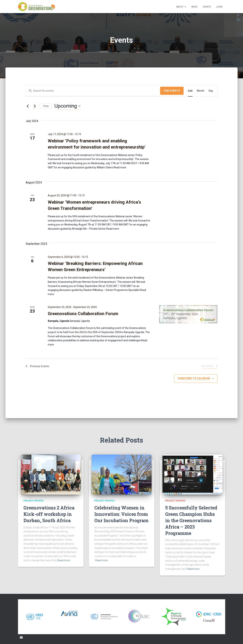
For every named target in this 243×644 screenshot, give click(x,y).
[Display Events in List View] (190, 91)
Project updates (34, 501)
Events (207, 7)
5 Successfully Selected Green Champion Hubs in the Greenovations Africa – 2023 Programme (191, 520)
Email (21, 637)
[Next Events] (35, 106)
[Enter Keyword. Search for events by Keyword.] (93, 91)
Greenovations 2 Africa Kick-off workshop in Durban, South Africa (49, 514)
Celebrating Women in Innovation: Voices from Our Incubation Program (121, 514)
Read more (120, 167)
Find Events (172, 91)
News (194, 7)
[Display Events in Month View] (201, 91)
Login (219, 7)
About (181, 7)
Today (46, 106)
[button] (185, 7)
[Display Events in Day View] (211, 91)
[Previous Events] (28, 106)
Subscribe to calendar (194, 379)
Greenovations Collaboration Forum (83, 314)
